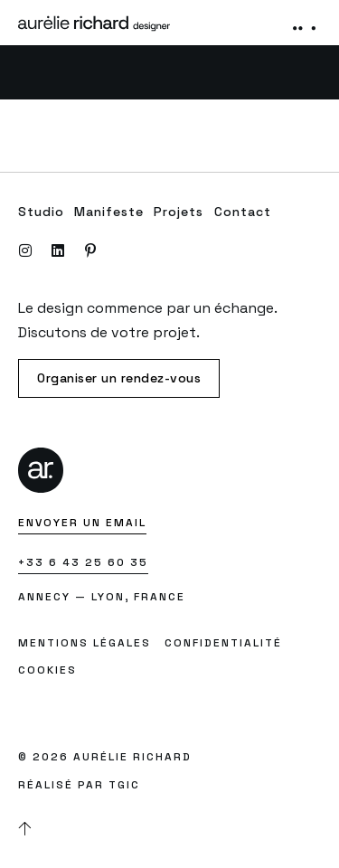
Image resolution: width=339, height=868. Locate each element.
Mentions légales (85, 643)
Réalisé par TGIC (79, 785)
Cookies (47, 670)
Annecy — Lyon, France (102, 597)
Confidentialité (223, 643)
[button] (305, 23)
